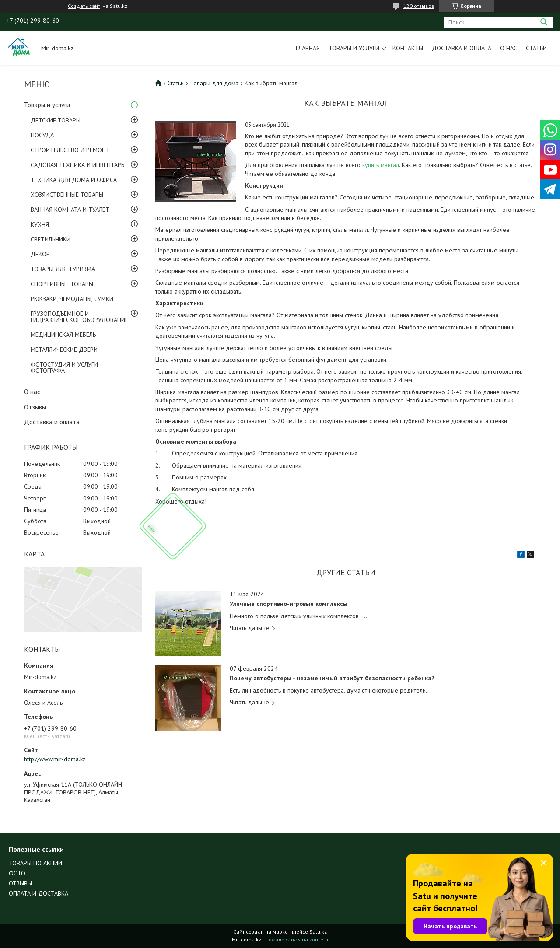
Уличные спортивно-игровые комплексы (289, 604)
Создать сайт (84, 6)
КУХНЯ (40, 224)
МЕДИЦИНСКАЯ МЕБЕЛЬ (63, 335)
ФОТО (17, 873)
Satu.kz (318, 932)
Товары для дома (214, 83)
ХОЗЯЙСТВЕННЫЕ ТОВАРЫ (67, 195)
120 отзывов (419, 6)
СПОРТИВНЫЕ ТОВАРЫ (62, 284)
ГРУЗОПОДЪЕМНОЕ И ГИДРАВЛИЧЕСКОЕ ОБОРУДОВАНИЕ (79, 317)
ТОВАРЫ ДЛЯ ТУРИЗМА (63, 269)
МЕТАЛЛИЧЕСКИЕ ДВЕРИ (64, 350)
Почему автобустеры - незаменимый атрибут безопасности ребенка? (332, 678)
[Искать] (544, 22)
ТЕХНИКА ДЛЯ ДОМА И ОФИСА (74, 180)
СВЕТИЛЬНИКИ (51, 239)
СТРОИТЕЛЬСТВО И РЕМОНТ (70, 150)
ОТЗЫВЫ (20, 883)
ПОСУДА (42, 135)
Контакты (408, 48)
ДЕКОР (40, 254)
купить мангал (381, 165)
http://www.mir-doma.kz (55, 759)
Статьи (536, 48)
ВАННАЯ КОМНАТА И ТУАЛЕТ (70, 210)
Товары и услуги (354, 48)
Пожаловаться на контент (297, 939)
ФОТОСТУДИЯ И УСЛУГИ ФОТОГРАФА (64, 367)
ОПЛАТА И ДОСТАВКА (38, 893)
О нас (509, 48)
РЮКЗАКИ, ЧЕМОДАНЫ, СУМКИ (72, 299)
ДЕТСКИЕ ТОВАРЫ (56, 120)
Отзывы (35, 407)
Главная (308, 48)
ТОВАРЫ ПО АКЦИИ (35, 863)
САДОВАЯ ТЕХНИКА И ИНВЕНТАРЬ (77, 165)
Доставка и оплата (462, 48)
